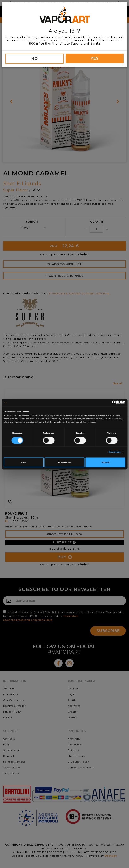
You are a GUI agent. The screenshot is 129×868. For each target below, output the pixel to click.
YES (95, 58)
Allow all (105, 462)
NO (34, 59)
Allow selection (64, 462)
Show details (114, 452)
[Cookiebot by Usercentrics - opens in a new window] (107, 402)
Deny (24, 462)
